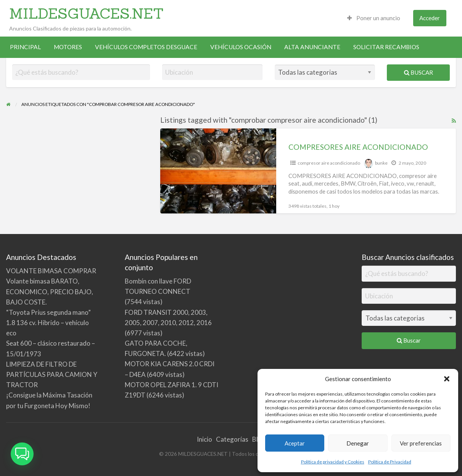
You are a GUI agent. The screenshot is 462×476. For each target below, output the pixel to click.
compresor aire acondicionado (329, 163)
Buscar (419, 72)
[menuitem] (374, 18)
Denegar (358, 443)
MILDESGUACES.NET (86, 13)
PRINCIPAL (25, 47)
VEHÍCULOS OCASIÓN (241, 47)
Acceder (430, 18)
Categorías (232, 439)
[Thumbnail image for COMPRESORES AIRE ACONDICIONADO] (218, 171)
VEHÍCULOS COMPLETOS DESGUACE (146, 47)
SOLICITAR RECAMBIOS (386, 47)
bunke (381, 163)
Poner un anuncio (374, 18)
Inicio (204, 439)
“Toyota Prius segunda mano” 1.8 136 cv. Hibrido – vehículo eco (48, 323)
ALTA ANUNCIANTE (312, 47)
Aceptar (295, 443)
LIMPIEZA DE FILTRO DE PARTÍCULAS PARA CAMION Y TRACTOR (52, 374)
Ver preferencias (421, 443)
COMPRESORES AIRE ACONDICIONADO (358, 147)
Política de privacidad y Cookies (333, 462)
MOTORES (68, 47)
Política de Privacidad (390, 462)
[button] (447, 379)
